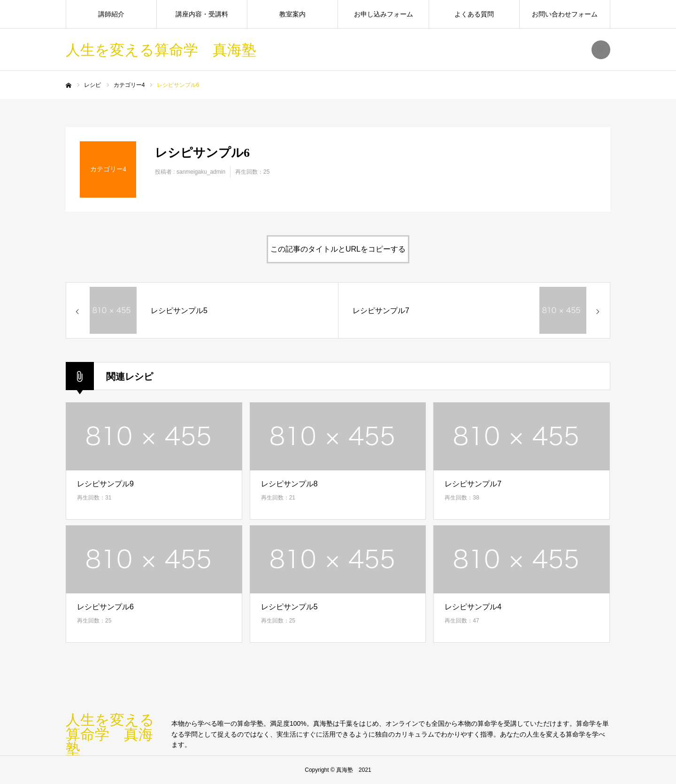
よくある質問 (474, 14)
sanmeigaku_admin (201, 172)
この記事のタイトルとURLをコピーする (338, 249)
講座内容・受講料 (202, 14)
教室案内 (292, 14)
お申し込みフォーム (384, 14)
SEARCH (601, 50)
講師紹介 (111, 14)
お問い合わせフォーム (565, 14)
